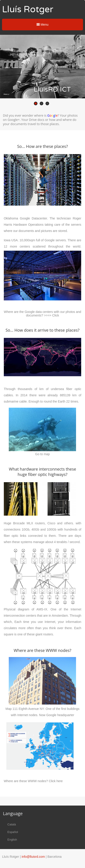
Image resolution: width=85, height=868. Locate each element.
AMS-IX (42, 609)
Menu (42, 25)
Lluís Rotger (28, 9)
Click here (56, 781)
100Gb (52, 529)
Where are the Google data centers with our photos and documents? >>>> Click (42, 314)
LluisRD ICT (52, 90)
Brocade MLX (23, 523)
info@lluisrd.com (33, 857)
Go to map (42, 454)
